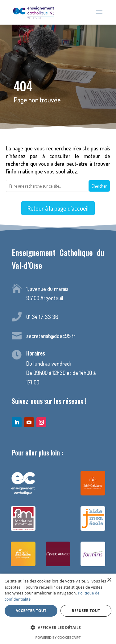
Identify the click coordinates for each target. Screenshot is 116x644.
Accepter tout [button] (31, 611)
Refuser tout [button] (86, 611)
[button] (58, 628)
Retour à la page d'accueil (58, 209)
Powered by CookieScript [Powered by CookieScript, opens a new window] (58, 637)
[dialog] (58, 609)
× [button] (109, 580)
